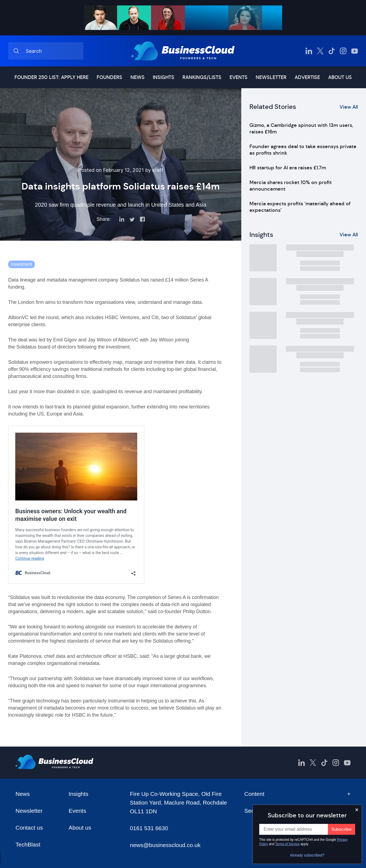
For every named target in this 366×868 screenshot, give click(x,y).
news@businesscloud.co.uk (165, 845)
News (138, 77)
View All (349, 107)
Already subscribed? (307, 855)
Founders (109, 77)
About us (340, 77)
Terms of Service (287, 844)
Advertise (307, 77)
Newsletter (271, 77)
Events (239, 77)
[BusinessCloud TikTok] (332, 51)
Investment (22, 264)
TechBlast (28, 844)
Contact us (29, 828)
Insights (164, 77)
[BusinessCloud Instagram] (343, 51)
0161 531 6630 (149, 828)
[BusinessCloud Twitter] (320, 51)
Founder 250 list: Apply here (51, 77)
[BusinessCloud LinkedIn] (309, 51)
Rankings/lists (202, 77)
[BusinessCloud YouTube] (355, 51)
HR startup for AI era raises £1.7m (288, 168)
